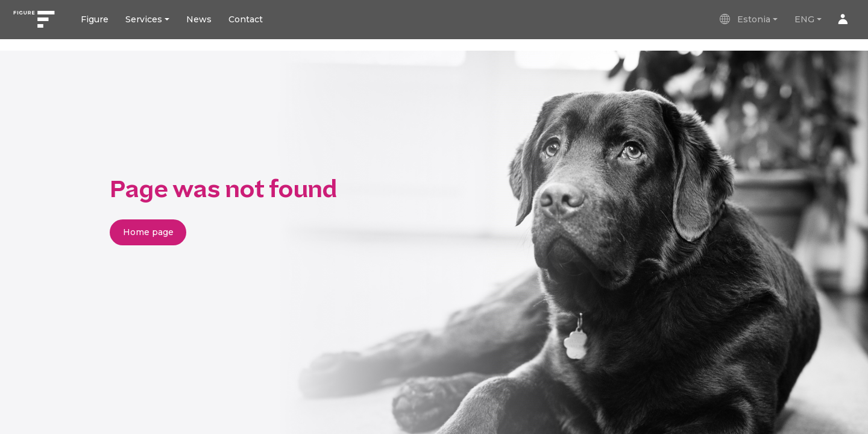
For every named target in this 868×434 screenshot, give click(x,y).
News (199, 19)
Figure (95, 19)
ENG (804, 19)
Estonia (744, 19)
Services (144, 19)
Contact (246, 19)
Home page (148, 232)
